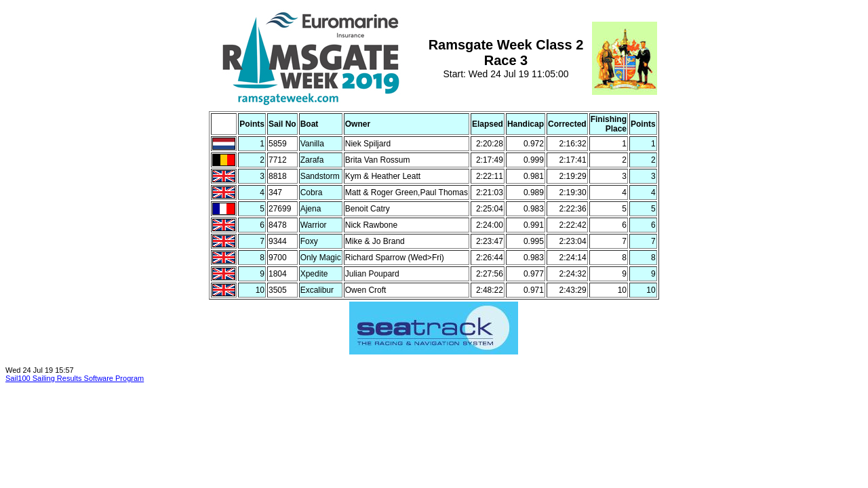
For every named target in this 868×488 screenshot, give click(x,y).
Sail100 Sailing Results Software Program (75, 378)
